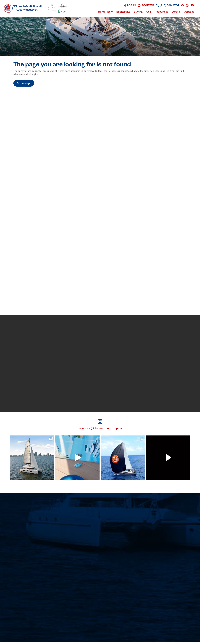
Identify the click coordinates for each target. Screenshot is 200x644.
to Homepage (25, 83)
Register (146, 5)
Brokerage (124, 12)
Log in (129, 5)
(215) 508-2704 (167, 5)
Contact (189, 12)
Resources (162, 12)
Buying (139, 12)
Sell (149, 12)
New (111, 12)
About (177, 12)
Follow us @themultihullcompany (100, 430)
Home (101, 12)
